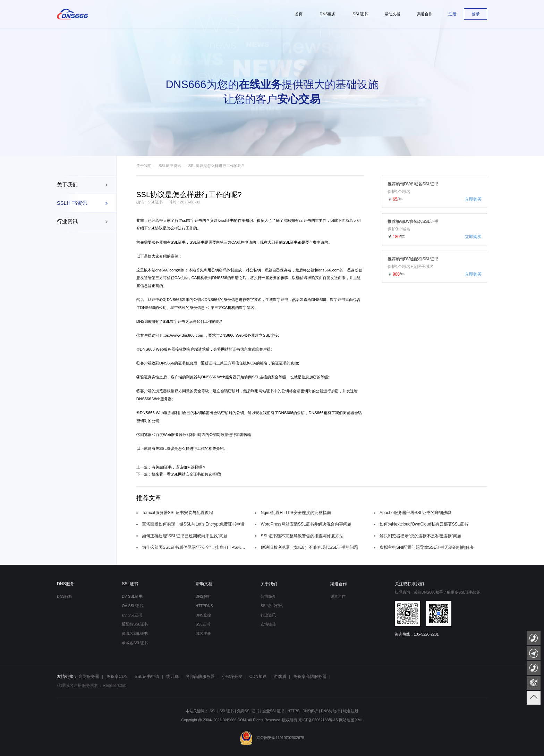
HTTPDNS (204, 606)
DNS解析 (65, 596)
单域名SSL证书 (135, 643)
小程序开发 (232, 677)
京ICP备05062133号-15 (318, 720)
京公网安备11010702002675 (272, 738)
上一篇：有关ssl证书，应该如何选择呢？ (171, 467)
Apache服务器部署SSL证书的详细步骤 (415, 513)
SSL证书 (130, 584)
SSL (213, 711)
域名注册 (203, 633)
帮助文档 (204, 584)
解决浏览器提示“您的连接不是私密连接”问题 (420, 536)
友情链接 (268, 624)
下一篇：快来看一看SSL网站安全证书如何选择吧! (179, 474)
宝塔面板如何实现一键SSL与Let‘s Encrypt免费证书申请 (193, 524)
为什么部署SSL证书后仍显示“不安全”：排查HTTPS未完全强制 (196, 547)
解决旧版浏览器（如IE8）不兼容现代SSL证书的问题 (310, 547)
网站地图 (347, 720)
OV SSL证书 (132, 606)
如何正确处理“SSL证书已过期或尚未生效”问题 (185, 536)
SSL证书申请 (147, 677)
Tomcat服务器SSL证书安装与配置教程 (177, 513)
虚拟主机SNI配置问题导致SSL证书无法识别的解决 (427, 547)
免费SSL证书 (248, 711)
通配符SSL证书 (135, 624)
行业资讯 (67, 221)
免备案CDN (117, 677)
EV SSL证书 (132, 615)
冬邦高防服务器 (200, 677)
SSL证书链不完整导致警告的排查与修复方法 (302, 536)
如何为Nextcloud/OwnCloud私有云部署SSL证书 (424, 524)
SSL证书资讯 (72, 203)
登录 (476, 14)
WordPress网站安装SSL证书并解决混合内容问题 (306, 524)
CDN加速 (258, 677)
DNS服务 (66, 584)
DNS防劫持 (330, 711)
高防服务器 (89, 677)
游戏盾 (280, 677)
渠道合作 (339, 584)
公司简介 (268, 596)
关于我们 (67, 185)
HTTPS (293, 711)
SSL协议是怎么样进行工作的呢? (216, 166)
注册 (452, 14)
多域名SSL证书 (135, 633)
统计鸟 (172, 677)
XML (359, 720)
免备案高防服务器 (310, 677)
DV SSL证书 (132, 596)
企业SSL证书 (273, 711)
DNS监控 (203, 615)
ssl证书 (228, 220)
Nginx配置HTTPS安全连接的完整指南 (296, 513)
